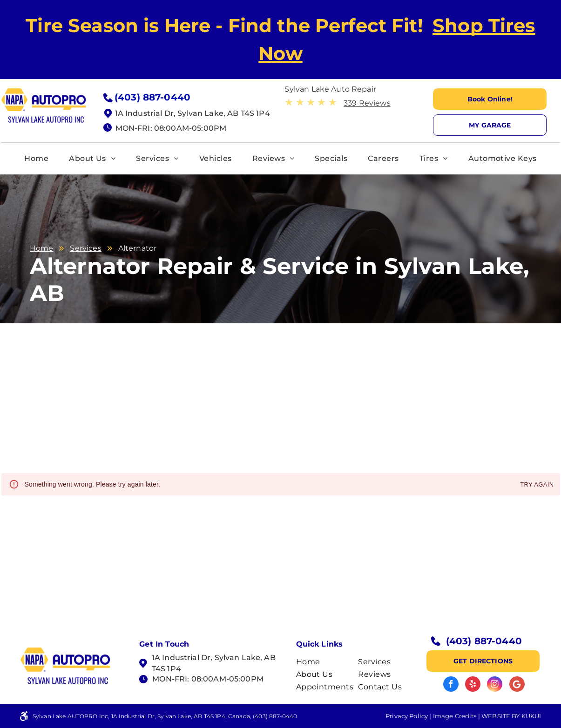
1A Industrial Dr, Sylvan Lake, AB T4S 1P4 (193, 113)
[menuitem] (36, 159)
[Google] (517, 685)
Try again (537, 485)
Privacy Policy (407, 716)
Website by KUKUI (511, 716)
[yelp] (473, 685)
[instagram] (495, 685)
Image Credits (455, 716)
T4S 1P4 (166, 669)
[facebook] (451, 685)
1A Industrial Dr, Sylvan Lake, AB (214, 658)
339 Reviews (367, 103)
